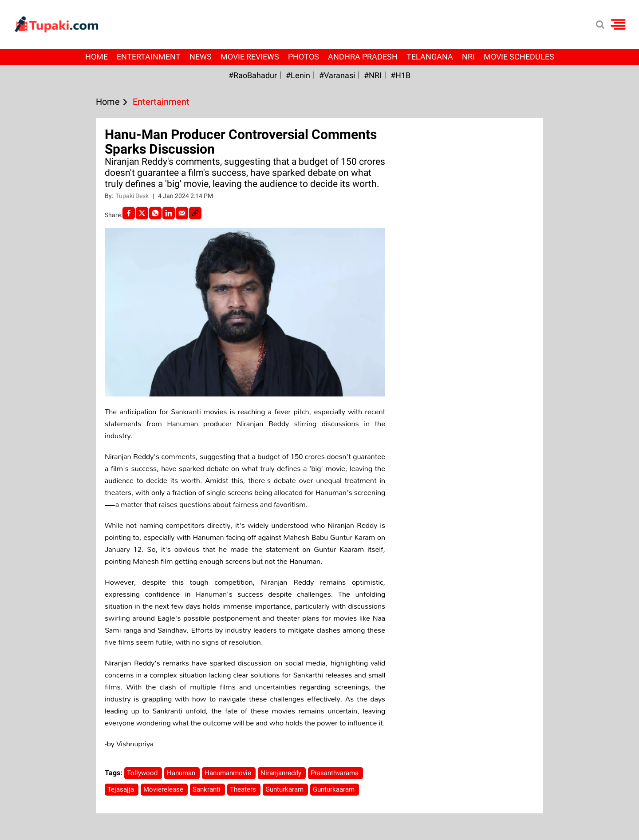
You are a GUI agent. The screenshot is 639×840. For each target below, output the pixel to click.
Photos (304, 57)
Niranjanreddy (282, 773)
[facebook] (129, 213)
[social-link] (195, 213)
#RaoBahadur (253, 75)
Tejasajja (122, 789)
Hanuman (182, 773)
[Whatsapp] (155, 213)
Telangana (430, 57)
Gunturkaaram (335, 789)
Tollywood (143, 773)
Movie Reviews (250, 57)
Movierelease (164, 789)
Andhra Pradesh (363, 57)
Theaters (244, 789)
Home (97, 57)
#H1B (400, 75)
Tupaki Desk (133, 196)
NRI (468, 57)
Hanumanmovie (229, 773)
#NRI (373, 75)
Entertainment (149, 57)
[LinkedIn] (169, 213)
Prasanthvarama (335, 773)
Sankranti (207, 789)
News (201, 57)
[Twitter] (142, 213)
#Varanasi (337, 75)
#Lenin (298, 75)
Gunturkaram (285, 789)
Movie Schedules (519, 57)
